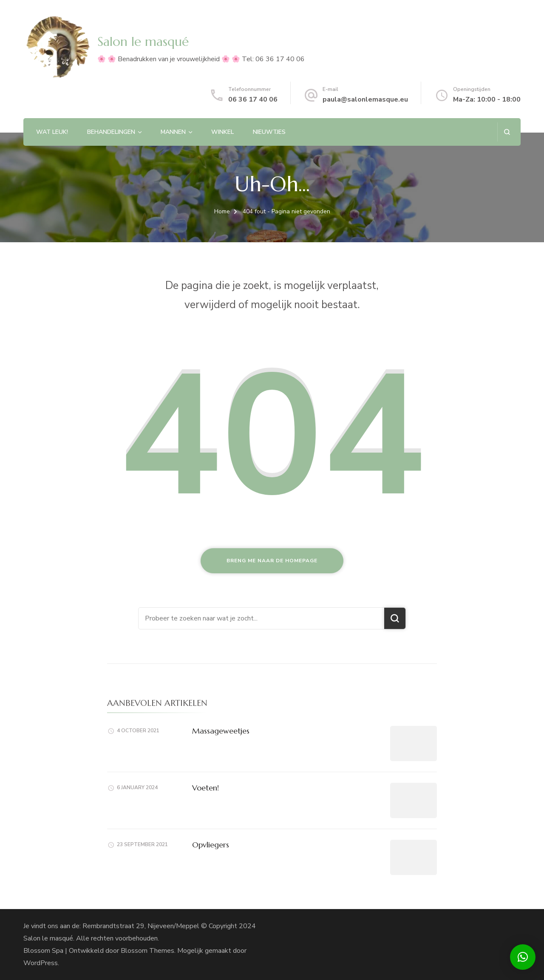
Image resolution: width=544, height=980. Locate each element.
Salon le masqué (143, 41)
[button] (523, 957)
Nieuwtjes (269, 132)
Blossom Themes (147, 951)
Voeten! (205, 788)
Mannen (173, 132)
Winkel (222, 132)
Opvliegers (211, 845)
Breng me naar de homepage (272, 561)
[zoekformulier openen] (507, 132)
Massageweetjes (221, 731)
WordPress (41, 963)
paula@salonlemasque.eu (365, 99)
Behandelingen (111, 132)
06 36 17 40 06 (253, 99)
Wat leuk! (52, 132)
